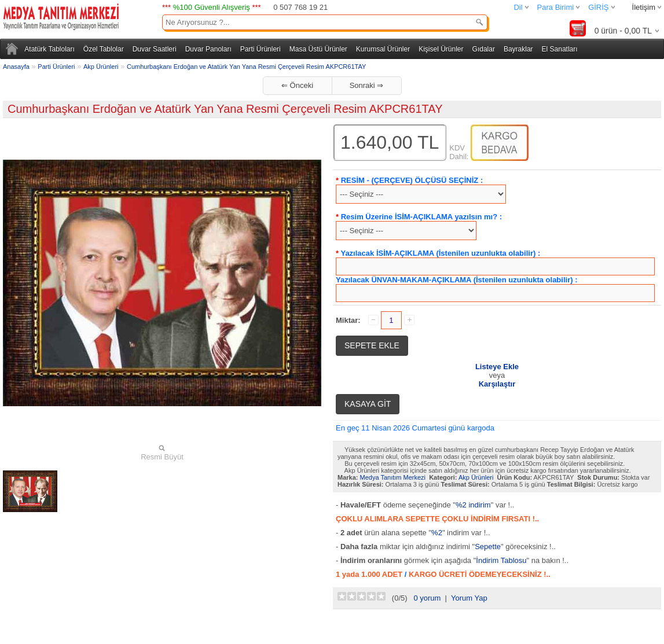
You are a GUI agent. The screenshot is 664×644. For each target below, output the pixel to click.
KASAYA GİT (368, 404)
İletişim (644, 7)
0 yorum (427, 598)
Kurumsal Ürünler (383, 49)
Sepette (488, 547)
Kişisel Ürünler (441, 49)
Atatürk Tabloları (49, 49)
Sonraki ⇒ (367, 85)
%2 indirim (473, 505)
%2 (437, 533)
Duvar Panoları (208, 49)
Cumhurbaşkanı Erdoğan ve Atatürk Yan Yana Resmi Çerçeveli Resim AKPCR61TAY (246, 67)
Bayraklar (518, 49)
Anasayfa (16, 67)
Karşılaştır (497, 384)
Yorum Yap (469, 598)
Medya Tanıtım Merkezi (393, 477)
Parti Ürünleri (261, 49)
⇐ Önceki (297, 85)
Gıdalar (484, 49)
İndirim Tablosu (501, 560)
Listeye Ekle (497, 367)
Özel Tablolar (104, 49)
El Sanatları (560, 49)
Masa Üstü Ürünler (318, 49)
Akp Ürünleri (101, 67)
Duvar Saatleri (155, 49)
